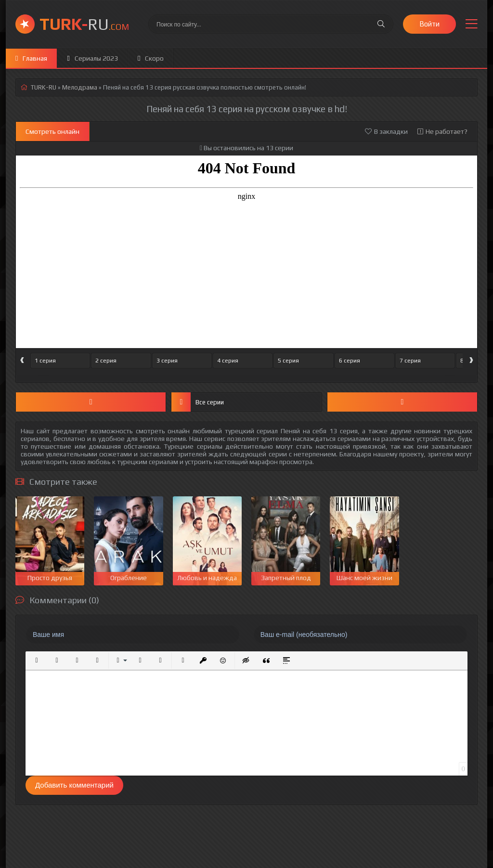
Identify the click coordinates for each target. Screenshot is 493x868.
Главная (31, 58)
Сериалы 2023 (92, 58)
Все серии (198, 402)
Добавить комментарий (74, 785)
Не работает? (442, 131)
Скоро (151, 58)
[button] (37, 661)
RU (84, 24)
